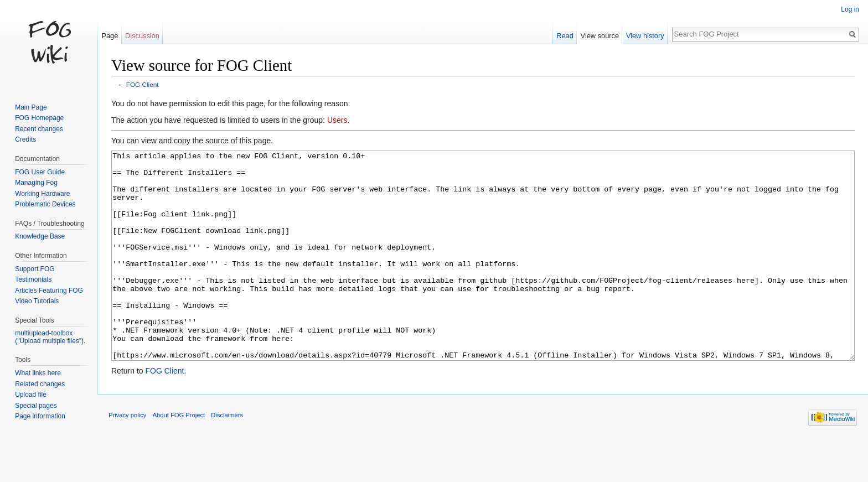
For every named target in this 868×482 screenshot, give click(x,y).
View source (600, 36)
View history (645, 36)
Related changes (40, 384)
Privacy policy (127, 457)
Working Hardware (42, 194)
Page (110, 36)
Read (565, 36)
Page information (40, 416)
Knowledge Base (40, 236)
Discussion (142, 36)
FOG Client (143, 84)
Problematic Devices (45, 204)
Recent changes (39, 129)
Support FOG (35, 269)
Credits (25, 139)
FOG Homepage (39, 118)
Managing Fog (36, 183)
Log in (850, 9)
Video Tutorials (37, 301)
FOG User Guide (40, 172)
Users (337, 120)
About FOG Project (179, 457)
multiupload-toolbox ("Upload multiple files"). (50, 337)
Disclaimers (227, 457)
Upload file (31, 395)
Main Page (31, 107)
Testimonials (33, 279)
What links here (38, 373)
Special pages (36, 406)
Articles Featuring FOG (49, 291)
